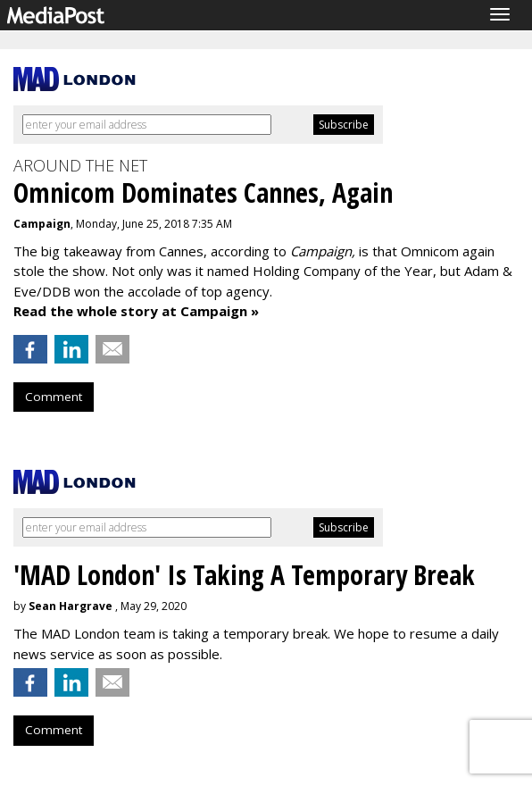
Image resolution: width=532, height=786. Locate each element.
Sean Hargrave (71, 606)
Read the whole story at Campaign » (136, 311)
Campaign (42, 224)
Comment (54, 397)
